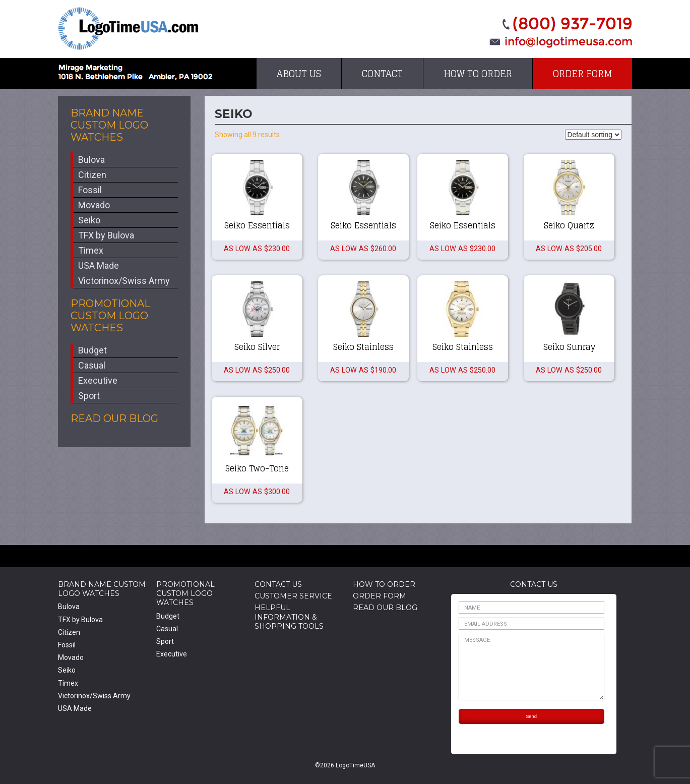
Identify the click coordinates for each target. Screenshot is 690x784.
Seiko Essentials (257, 225)
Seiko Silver (257, 347)
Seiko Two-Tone (257, 468)
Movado (94, 205)
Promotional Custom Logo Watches (110, 316)
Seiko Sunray (569, 347)
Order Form (582, 74)
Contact (382, 74)
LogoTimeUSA (128, 28)
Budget (92, 350)
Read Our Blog (114, 418)
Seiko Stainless (363, 347)
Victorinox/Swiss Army (124, 281)
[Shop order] (593, 135)
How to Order (478, 74)
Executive (98, 380)
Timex (91, 250)
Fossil (90, 190)
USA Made (99, 265)
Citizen (92, 175)
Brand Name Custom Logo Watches (109, 125)
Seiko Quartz (569, 225)
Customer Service (293, 596)
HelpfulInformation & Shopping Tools (289, 617)
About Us (299, 74)
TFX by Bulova (106, 235)
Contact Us (278, 584)
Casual (92, 365)
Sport (89, 396)
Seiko (89, 220)
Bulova (91, 160)
